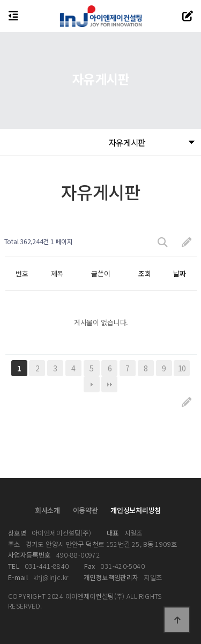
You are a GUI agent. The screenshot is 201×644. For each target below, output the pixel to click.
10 (182, 368)
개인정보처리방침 (136, 510)
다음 (92, 384)
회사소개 (47, 510)
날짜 (179, 273)
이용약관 (85, 510)
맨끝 (109, 384)
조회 (144, 273)
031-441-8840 (39, 566)
